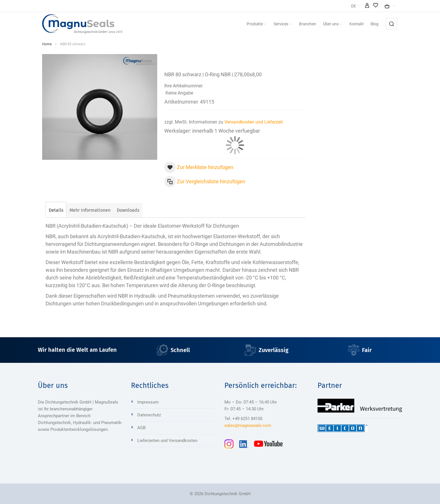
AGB (141, 428)
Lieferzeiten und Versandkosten (167, 441)
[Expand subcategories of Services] (290, 24)
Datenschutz (149, 415)
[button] (367, 6)
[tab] (56, 209)
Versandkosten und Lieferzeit (254, 122)
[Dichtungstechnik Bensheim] (82, 24)
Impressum (148, 402)
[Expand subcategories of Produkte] (265, 24)
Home (47, 44)
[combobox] (392, 24)
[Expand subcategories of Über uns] (341, 24)
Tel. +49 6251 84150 (243, 419)
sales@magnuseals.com (248, 425)
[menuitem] (257, 24)
